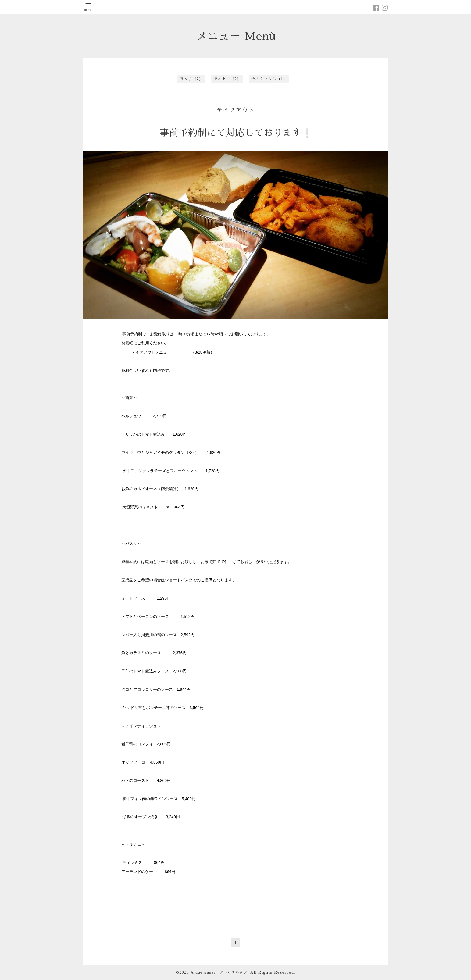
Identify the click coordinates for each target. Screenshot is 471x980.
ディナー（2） (227, 79)
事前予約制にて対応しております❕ (236, 133)
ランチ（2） (191, 79)
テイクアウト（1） (269, 79)
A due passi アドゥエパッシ (219, 972)
